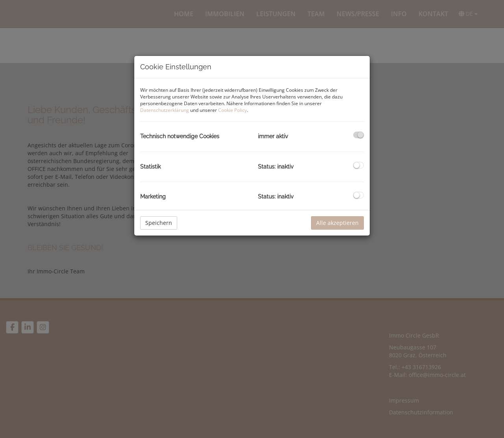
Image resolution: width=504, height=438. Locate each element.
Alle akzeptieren (337, 223)
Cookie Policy (233, 110)
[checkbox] (359, 135)
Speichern (159, 223)
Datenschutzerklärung (165, 110)
